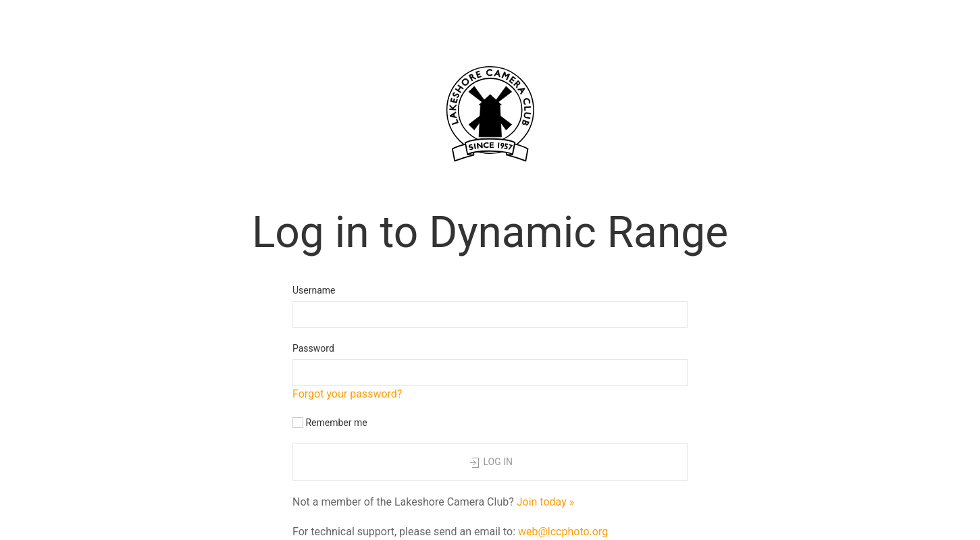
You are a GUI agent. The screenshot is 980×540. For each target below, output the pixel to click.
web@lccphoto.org (563, 532)
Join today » (546, 502)
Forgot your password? (347, 394)
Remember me (330, 423)
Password (313, 348)
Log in (490, 463)
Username (314, 290)
